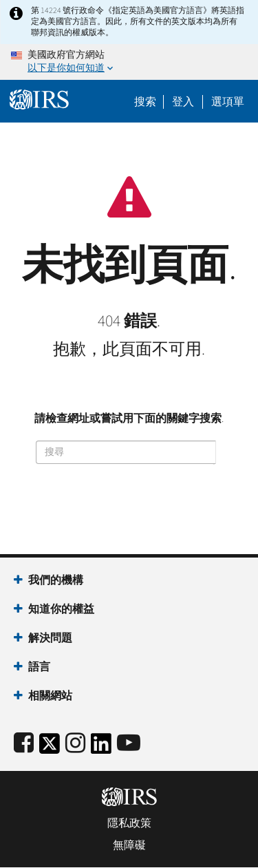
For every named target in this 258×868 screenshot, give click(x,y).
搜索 (145, 102)
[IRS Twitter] (50, 748)
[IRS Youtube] (129, 744)
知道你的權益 (61, 609)
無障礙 (129, 845)
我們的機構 (56, 580)
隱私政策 (129, 823)
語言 (39, 667)
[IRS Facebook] (24, 744)
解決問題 (50, 638)
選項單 (228, 102)
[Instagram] (75, 744)
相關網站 (50, 696)
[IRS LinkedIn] (101, 748)
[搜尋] (126, 452)
